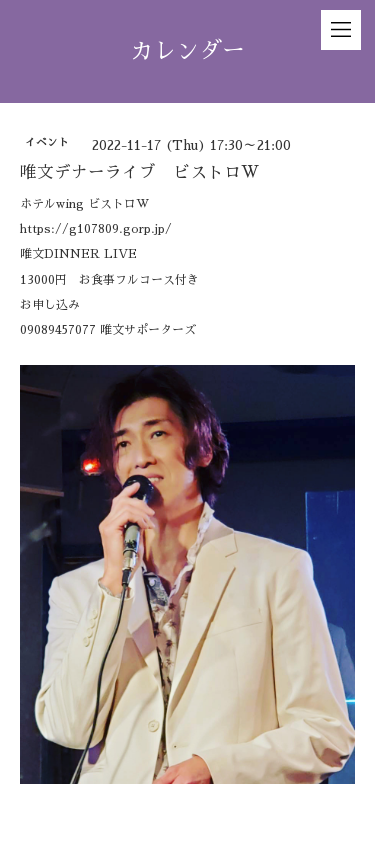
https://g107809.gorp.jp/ (96, 229)
